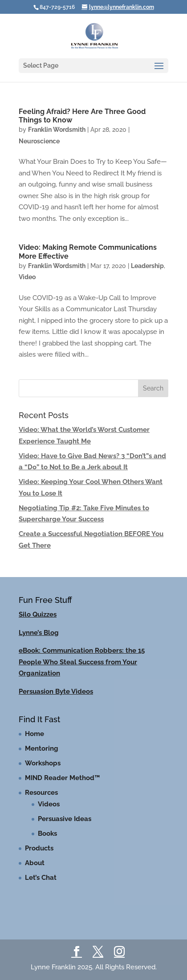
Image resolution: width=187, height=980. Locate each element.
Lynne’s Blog (39, 633)
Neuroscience (39, 141)
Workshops (43, 763)
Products (39, 848)
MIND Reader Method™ (62, 778)
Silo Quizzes (38, 614)
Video (27, 277)
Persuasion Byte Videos (56, 691)
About (35, 863)
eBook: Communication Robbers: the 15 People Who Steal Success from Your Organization (82, 662)
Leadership (147, 266)
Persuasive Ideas (65, 819)
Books (47, 834)
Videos (49, 804)
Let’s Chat (41, 878)
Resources (41, 793)
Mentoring (42, 748)
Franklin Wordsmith (57, 130)
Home (35, 734)
